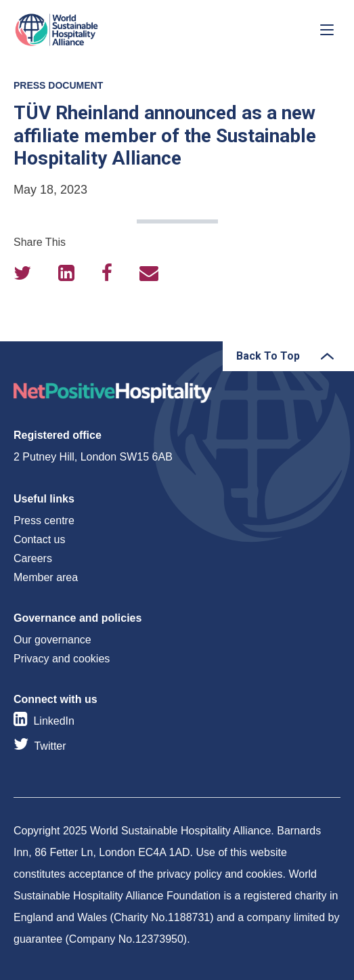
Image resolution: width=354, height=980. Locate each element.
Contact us (39, 539)
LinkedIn (54, 721)
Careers (33, 558)
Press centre (44, 520)
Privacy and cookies (62, 659)
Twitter (50, 746)
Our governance (52, 640)
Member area (46, 577)
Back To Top (268, 356)
